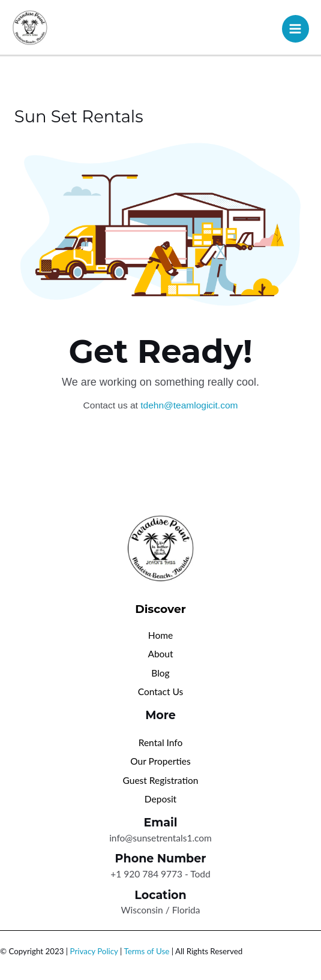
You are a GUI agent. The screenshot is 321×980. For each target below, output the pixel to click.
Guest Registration (161, 780)
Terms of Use (146, 951)
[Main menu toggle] (295, 28)
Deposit (160, 799)
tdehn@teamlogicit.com (189, 405)
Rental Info (161, 742)
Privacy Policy (94, 951)
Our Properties (160, 761)
